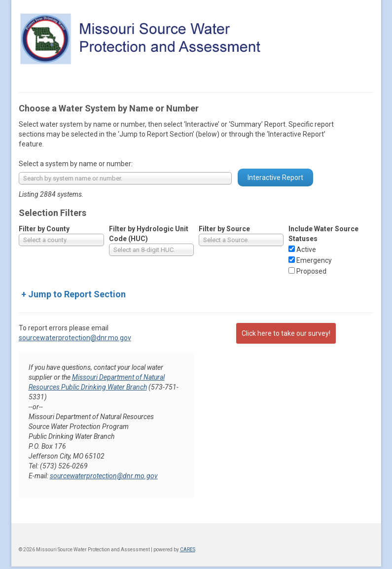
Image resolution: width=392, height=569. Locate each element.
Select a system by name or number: (76, 164)
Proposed (311, 271)
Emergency (314, 260)
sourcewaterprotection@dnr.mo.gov (75, 338)
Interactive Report (275, 178)
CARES (188, 550)
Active (306, 249)
